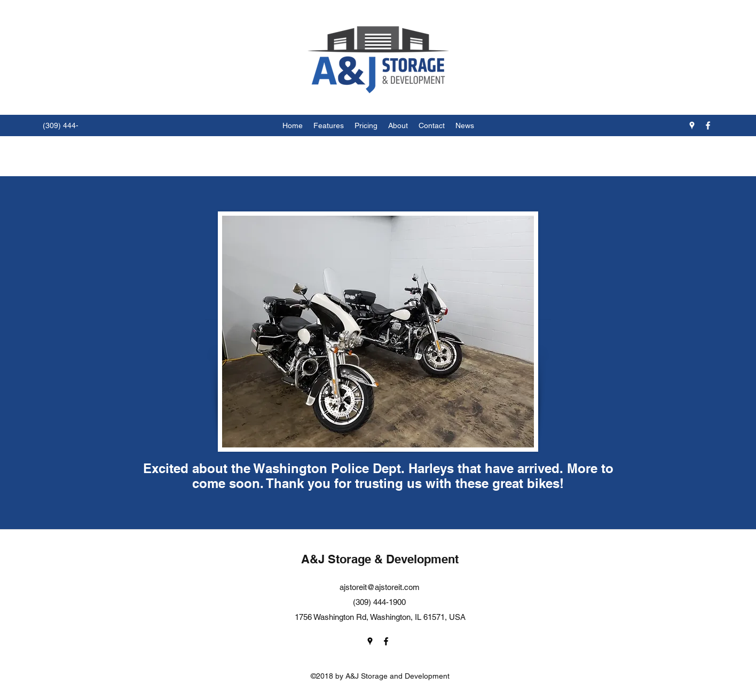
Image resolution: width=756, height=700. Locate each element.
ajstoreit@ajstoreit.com (380, 587)
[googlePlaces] (692, 125)
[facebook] (708, 125)
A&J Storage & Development (380, 559)
